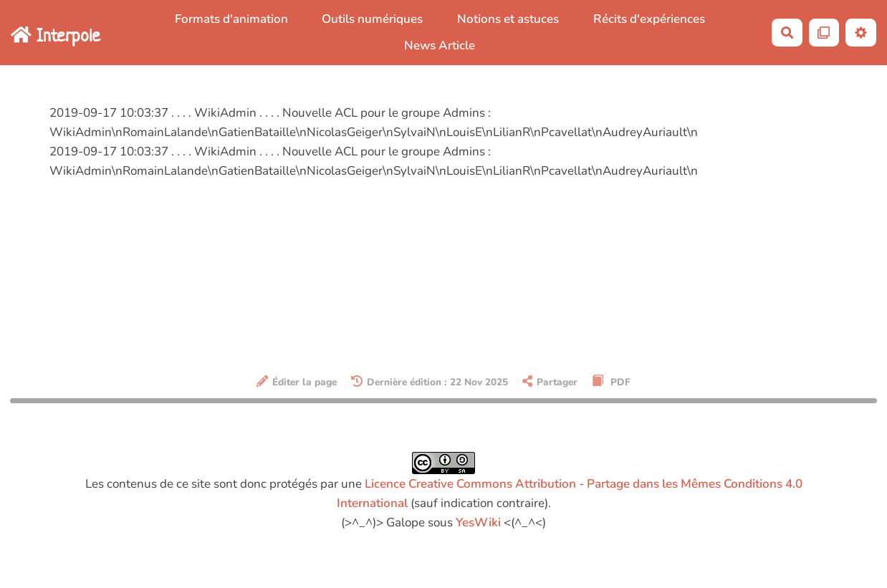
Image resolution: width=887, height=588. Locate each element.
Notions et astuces (508, 19)
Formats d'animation (231, 19)
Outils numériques (372, 19)
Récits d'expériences (649, 19)
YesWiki (478, 522)
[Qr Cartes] (824, 33)
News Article (440, 45)
